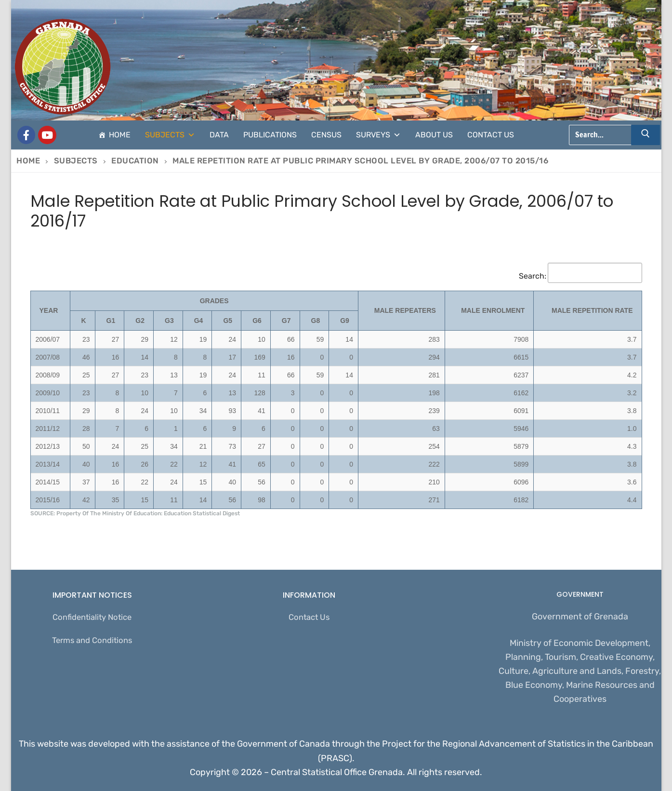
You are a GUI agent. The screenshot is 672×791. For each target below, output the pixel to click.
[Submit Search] (646, 135)
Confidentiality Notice (92, 618)
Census (326, 135)
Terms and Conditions (92, 643)
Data (219, 135)
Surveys (378, 135)
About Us (434, 135)
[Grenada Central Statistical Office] (26, 135)
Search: (580, 276)
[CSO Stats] (47, 135)
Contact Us (491, 135)
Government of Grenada (580, 617)
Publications (270, 135)
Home (120, 135)
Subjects (170, 135)
